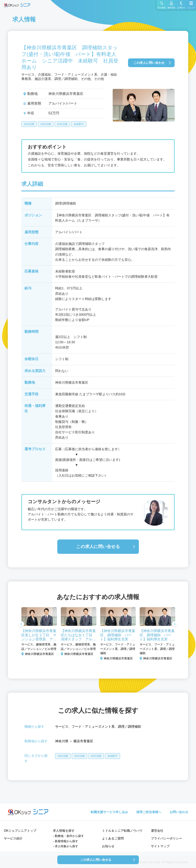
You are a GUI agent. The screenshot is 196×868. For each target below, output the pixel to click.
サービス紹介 (13, 838)
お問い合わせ (179, 812)
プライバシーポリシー (166, 838)
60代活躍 (62, 124)
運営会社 (157, 831)
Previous (21, 624)
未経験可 (79, 124)
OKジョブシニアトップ (20, 831)
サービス (62, 727)
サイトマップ (160, 846)
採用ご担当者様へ (149, 812)
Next (175, 624)
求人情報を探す (64, 831)
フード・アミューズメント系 (93, 727)
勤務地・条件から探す (69, 836)
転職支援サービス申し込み (109, 812)
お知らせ (108, 846)
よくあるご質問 (113, 838)
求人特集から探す (66, 846)
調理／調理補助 (129, 727)
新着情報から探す (66, 841)
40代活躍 (29, 124)
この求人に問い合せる (98, 547)
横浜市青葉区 (83, 741)
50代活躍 (46, 124)
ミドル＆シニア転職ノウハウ (122, 831)
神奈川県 (62, 741)
